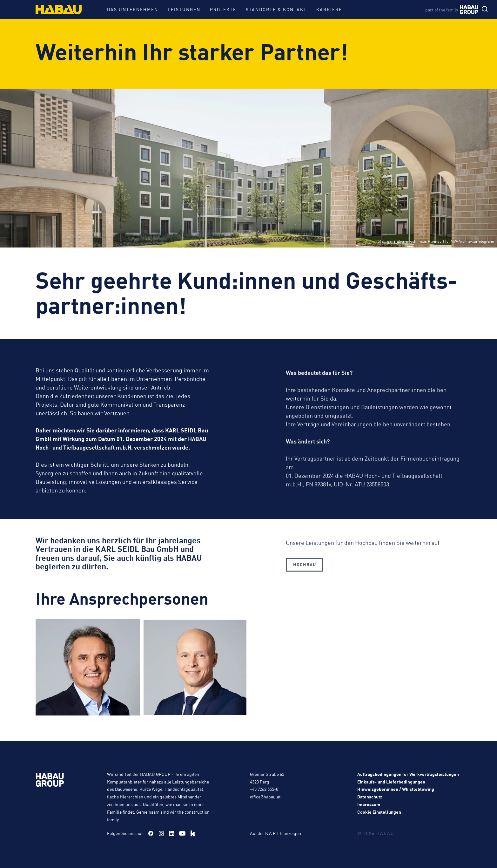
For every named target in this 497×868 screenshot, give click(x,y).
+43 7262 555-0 (264, 789)
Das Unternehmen (133, 9)
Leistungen (184, 9)
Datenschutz (370, 797)
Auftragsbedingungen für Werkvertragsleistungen (408, 774)
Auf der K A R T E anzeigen (275, 833)
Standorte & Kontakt (276, 9)
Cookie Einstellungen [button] (379, 812)
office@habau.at (265, 797)
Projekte (223, 9)
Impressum (369, 804)
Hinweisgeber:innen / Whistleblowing (396, 789)
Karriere (329, 9)
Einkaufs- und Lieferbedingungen (391, 782)
